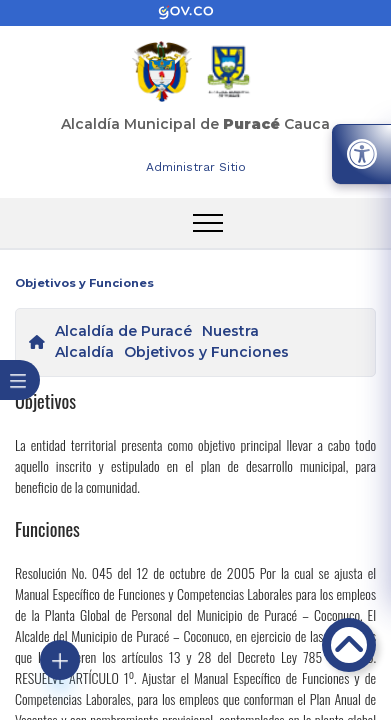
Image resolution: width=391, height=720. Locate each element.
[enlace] (196, 13)
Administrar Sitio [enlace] (196, 167)
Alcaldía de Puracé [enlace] (123, 331)
